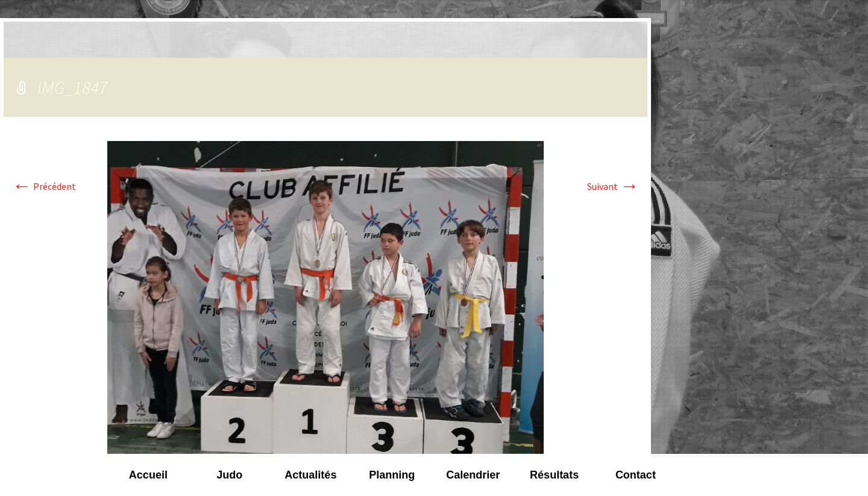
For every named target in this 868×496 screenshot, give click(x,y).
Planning (392, 475)
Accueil (148, 475)
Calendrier (473, 475)
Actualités (310, 475)
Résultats (554, 475)
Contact (636, 475)
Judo (229, 475)
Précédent (44, 186)
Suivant (613, 186)
